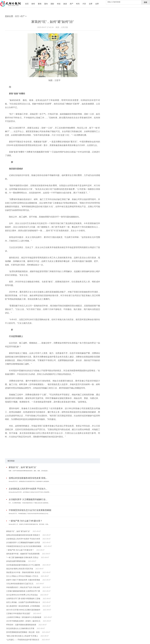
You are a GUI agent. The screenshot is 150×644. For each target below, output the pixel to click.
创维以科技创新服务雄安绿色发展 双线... (28, 478)
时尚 (78, 4)
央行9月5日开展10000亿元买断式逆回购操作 (23, 610)
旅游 (65, 4)
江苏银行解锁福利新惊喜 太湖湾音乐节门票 (23, 591)
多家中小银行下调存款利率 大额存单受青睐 (23, 580)
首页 (27, 4)
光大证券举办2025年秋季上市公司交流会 (22, 595)
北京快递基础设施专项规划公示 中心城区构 (23, 565)
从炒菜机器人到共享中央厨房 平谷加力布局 (23, 539)
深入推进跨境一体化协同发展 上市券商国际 (23, 606)
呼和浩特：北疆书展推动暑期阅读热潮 (21, 625)
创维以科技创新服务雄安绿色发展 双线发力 (23, 535)
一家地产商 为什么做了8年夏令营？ (26, 521)
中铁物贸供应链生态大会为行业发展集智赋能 (30, 510)
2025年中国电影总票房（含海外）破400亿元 (23, 621)
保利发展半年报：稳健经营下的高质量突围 (23, 554)
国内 (46, 4)
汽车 (84, 4)
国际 (52, 4)
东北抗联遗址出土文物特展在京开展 (20, 628)
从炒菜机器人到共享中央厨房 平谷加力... (28, 489)
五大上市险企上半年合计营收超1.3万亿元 (22, 576)
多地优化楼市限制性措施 (16, 561)
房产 (71, 4)
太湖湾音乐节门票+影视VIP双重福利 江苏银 (23, 599)
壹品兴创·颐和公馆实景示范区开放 (20, 569)
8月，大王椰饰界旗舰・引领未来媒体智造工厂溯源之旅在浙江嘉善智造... (29, 503)
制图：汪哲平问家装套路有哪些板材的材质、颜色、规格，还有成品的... (29, 471)
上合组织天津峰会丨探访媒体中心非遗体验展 (24, 617)
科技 (59, 4)
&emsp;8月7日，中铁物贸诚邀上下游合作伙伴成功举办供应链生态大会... (29, 514)
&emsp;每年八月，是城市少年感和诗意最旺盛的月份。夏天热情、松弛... (29, 524)
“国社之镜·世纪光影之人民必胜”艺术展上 (22, 636)
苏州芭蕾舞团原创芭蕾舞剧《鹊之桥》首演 (23, 632)
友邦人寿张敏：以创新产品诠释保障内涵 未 (23, 602)
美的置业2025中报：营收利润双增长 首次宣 (23, 572)
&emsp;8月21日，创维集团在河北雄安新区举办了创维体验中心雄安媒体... (29, 481)
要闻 (40, 4)
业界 (91, 4)
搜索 (145, 2)
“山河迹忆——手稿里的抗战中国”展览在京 (23, 640)
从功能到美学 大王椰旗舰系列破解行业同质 (23, 543)
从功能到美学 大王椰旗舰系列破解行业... (28, 499)
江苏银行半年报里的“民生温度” (18, 614)
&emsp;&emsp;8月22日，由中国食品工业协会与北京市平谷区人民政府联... (30, 492)
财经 (33, 4)
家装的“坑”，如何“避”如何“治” (23, 467)
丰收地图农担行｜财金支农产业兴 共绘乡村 (23, 587)
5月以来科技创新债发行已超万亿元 (20, 584)
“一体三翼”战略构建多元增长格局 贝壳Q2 (22, 558)
